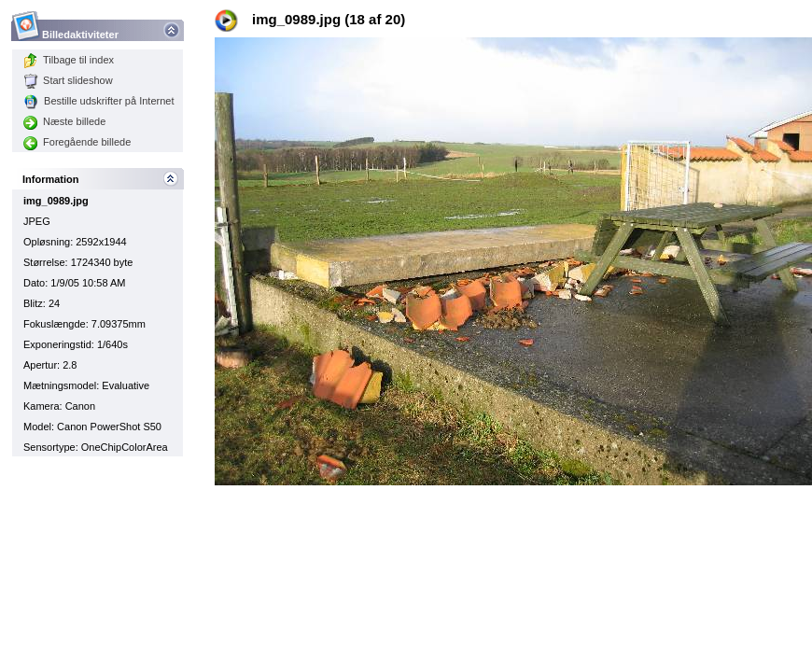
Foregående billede (77, 142)
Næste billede (64, 121)
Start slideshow (68, 80)
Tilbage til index (69, 60)
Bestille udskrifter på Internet (98, 101)
